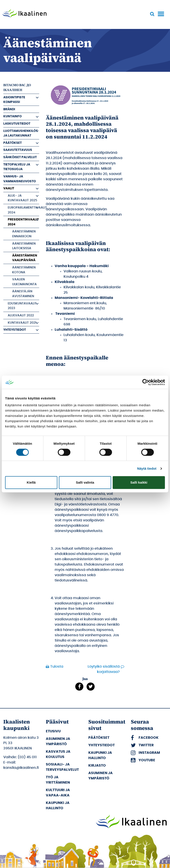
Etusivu (53, 731)
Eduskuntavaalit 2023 (22, 306)
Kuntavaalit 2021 (22, 323)
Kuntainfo (13, 116)
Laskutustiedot (17, 124)
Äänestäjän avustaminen (23, 294)
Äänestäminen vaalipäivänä (25, 258)
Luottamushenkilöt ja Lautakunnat (20, 133)
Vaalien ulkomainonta (24, 282)
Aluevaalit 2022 (21, 315)
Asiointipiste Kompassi (14, 100)
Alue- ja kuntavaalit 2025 (22, 198)
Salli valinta (85, 482)
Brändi (9, 109)
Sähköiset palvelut (20, 157)
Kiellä (31, 482)
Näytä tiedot (147, 468)
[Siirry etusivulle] (24, 14)
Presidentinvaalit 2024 (23, 222)
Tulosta (55, 667)
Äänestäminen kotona (24, 270)
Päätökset (13, 143)
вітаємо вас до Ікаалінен (17, 88)
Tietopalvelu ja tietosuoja (17, 167)
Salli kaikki (139, 482)
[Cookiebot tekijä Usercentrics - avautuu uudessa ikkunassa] (146, 382)
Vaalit (9, 188)
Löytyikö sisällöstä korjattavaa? (104, 669)
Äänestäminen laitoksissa (24, 246)
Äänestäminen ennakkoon (24, 234)
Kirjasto (97, 765)
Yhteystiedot (15, 330)
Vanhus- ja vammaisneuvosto (20, 179)
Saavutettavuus (18, 150)
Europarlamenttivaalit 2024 (23, 210)
